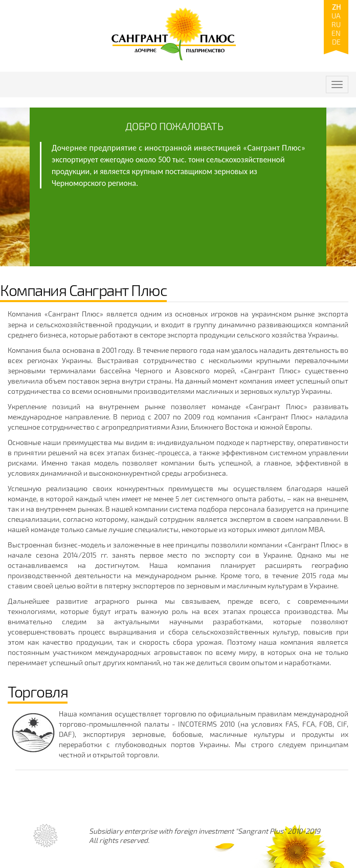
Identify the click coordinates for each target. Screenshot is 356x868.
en (336, 33)
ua (336, 16)
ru (336, 24)
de (336, 42)
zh (336, 7)
